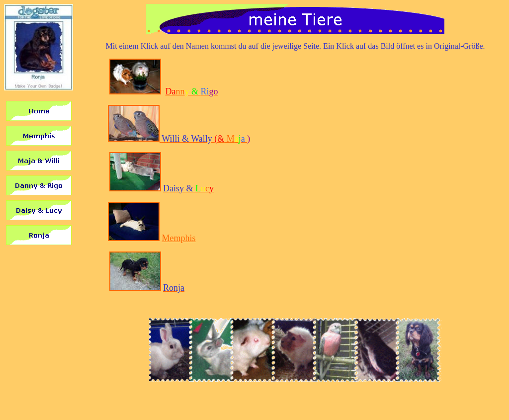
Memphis (179, 238)
